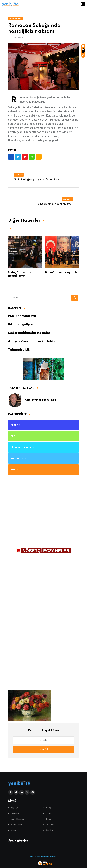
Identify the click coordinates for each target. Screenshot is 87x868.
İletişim (49, 830)
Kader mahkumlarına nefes (29, 333)
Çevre (49, 808)
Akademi (15, 814)
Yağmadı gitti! (19, 350)
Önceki (19, 175)
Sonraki (68, 199)
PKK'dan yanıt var (22, 316)
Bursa (49, 819)
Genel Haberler (17, 819)
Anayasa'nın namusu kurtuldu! (32, 341)
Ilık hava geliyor (21, 325)
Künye (14, 830)
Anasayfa (15, 808)
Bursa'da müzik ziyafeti (61, 272)
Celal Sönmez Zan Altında (41, 400)
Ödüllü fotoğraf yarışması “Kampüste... (38, 179)
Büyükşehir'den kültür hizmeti (56, 204)
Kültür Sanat (16, 825)
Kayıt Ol (43, 749)
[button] (11, 228)
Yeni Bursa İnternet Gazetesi (44, 857)
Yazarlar (50, 825)
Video (49, 814)
